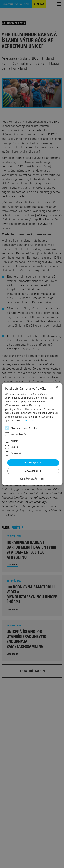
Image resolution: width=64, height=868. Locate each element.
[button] (32, 479)
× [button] (57, 387)
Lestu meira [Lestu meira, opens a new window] (29, 420)
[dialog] (32, 434)
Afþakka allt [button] (33, 471)
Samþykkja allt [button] (33, 462)
